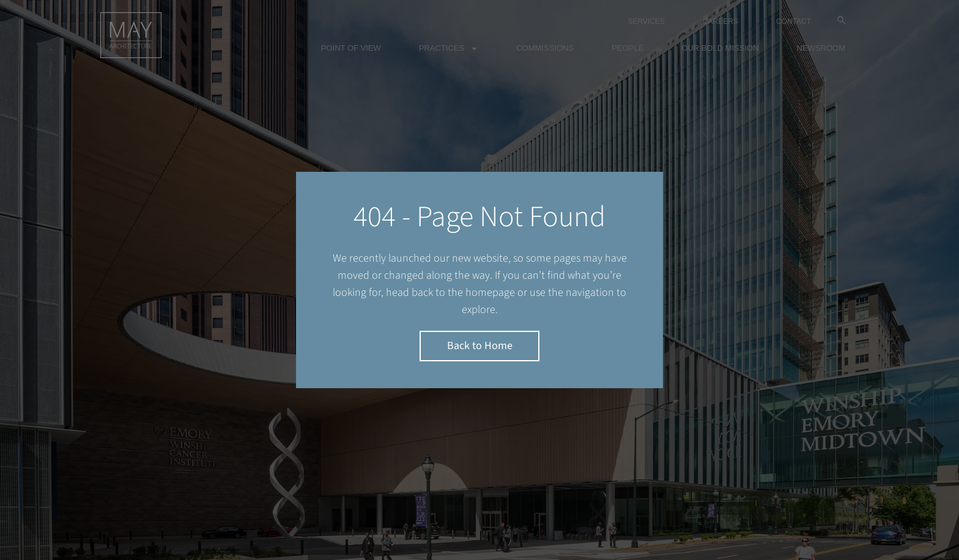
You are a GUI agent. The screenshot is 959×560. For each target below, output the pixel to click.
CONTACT (794, 21)
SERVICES (646, 21)
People (628, 48)
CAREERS (720, 21)
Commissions (545, 48)
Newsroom (821, 48)
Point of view (351, 48)
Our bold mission (720, 48)
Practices (449, 48)
